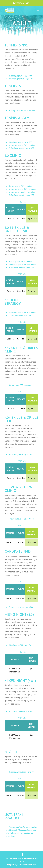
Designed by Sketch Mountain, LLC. (22, 865)
